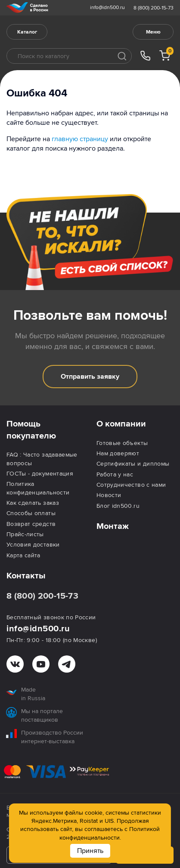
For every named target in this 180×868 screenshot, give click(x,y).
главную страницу (80, 139)
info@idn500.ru (107, 8)
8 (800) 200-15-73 (154, 8)
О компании (121, 424)
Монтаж (113, 526)
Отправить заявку (90, 377)
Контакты (26, 576)
